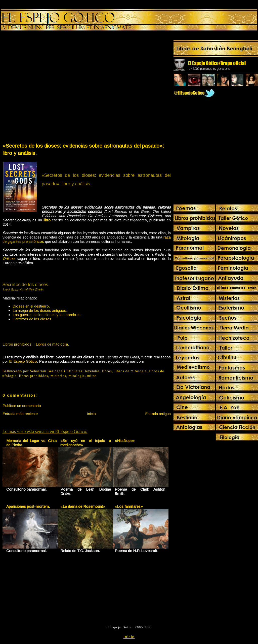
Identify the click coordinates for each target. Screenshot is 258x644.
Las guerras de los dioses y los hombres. (47, 315)
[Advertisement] (51, 88)
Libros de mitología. (52, 344)
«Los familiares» (129, 506)
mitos (92, 376)
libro (47, 220)
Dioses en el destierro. (31, 306)
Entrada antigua (158, 414)
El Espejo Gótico (23, 361)
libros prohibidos (33, 376)
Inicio (91, 414)
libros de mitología (131, 371)
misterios (58, 376)
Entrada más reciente (20, 414)
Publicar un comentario (22, 406)
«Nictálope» (125, 441)
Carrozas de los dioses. (32, 319)
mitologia (77, 376)
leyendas (92, 371)
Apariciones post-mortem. (28, 506)
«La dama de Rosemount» (83, 506)
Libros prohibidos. (17, 344)
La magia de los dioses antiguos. (40, 310)
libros (107, 371)
